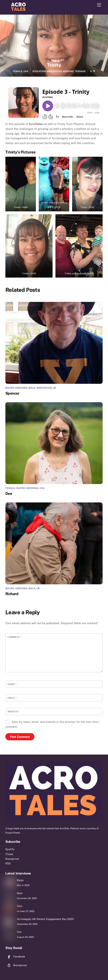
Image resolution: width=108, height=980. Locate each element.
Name (12, 684)
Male (32, 388)
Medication (44, 388)
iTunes (9, 854)
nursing (68, 71)
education (39, 71)
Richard (12, 594)
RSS (8, 863)
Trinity (54, 65)
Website (13, 712)
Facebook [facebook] (15, 956)
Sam (20, 906)
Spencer (12, 393)
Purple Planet (13, 833)
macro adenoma (16, 388)
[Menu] (99, 5)
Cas (19, 932)
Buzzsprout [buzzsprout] (16, 965)
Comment (15, 637)
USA (26, 71)
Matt (20, 893)
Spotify (10, 849)
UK (55, 388)
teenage (80, 71)
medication (54, 71)
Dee (9, 494)
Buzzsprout (12, 859)
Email (12, 698)
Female (18, 71)
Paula (20, 880)
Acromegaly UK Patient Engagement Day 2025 (45, 919)
